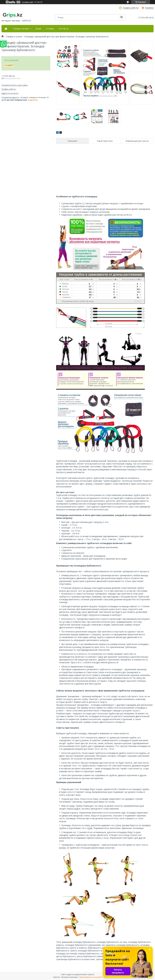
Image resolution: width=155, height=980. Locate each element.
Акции (38, 29)
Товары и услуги (21, 29)
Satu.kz (91, 974)
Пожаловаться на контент (91, 977)
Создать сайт (28, 2)
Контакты (63, 29)
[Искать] (121, 17)
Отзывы (50, 29)
